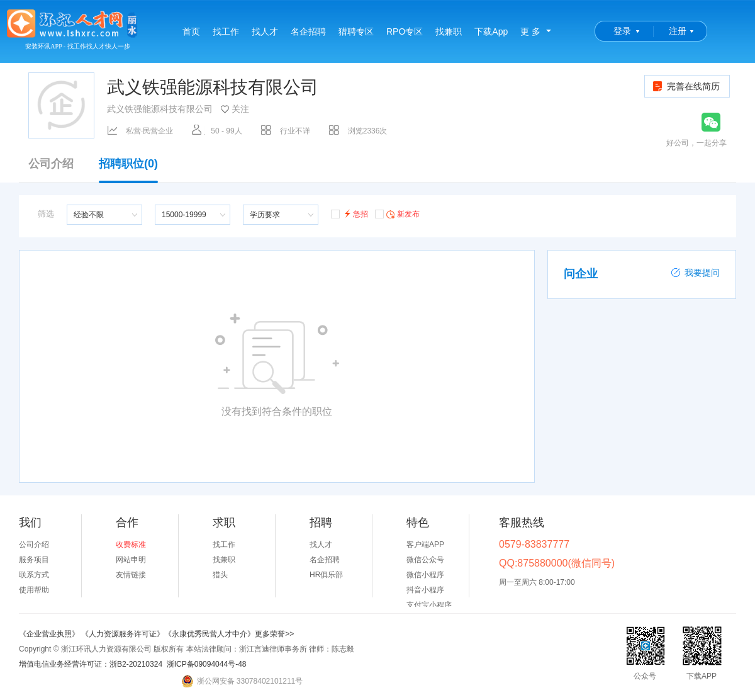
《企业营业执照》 (50, 634)
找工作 (226, 31)
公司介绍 (51, 164)
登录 (622, 31)
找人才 (265, 31)
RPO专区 (405, 31)
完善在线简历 (685, 86)
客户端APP (425, 545)
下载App (491, 31)
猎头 (220, 575)
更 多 (530, 31)
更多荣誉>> (274, 634)
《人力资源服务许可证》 (123, 634)
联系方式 (34, 575)
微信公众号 (425, 560)
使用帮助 (34, 590)
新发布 (397, 213)
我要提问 (695, 273)
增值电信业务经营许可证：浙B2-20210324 (91, 664)
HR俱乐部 (326, 575)
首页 (191, 31)
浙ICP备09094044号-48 (207, 664)
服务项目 (34, 560)
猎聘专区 (356, 31)
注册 (678, 31)
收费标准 (131, 545)
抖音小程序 (425, 590)
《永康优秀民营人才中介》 (210, 634)
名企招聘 (308, 31)
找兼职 (449, 31)
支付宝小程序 (429, 605)
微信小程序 (425, 575)
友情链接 (131, 575)
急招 (350, 213)
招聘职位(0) (128, 170)
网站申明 (131, 560)
